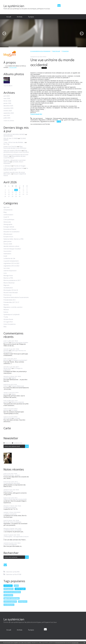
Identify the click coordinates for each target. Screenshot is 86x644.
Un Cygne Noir (8, 322)
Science (6, 312)
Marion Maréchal (9, 283)
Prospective (65, 51)
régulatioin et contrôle (47, 121)
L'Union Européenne (10, 545)
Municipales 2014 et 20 (11, 290)
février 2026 (7, 101)
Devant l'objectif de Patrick (15, 175)
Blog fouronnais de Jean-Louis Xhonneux (15, 147)
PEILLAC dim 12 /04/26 (11, 138)
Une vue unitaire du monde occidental (52, 62)
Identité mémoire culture (11, 246)
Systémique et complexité (12, 315)
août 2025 (7, 115)
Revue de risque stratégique (12, 522)
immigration (23, 601)
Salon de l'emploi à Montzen (12, 150)
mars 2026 (7, 98)
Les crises (7, 268)
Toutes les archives (9, 121)
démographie (9, 589)
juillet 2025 (7, 118)
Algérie (14, 378)
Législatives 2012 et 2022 (11, 263)
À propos (31, 17)
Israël (5, 256)
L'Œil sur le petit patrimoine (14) (14, 168)
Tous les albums (8, 86)
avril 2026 (7, 96)
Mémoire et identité (18, 402)
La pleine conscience (10, 514)
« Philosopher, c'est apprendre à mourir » (16, 537)
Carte (7, 428)
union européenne (10, 601)
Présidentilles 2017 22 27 (11, 302)
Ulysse (13, 394)
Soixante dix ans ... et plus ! (12, 475)
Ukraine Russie (8, 319)
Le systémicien (14, 6)
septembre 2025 (9, 113)
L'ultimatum (7, 166)
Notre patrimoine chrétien (20, 343)
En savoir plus (75, 643)
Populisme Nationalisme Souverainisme (16, 297)
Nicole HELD (7, 368)
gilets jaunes (8, 241)
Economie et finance (10, 229)
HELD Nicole (7, 418)
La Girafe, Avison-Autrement (14, 163)
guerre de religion (70, 120)
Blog (5, 212)
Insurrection (7, 251)
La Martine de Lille (9, 258)
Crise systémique (9, 220)
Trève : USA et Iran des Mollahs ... (14, 142)
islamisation (8, 586)
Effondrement (8, 234)
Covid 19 (6, 217)
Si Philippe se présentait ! (19, 360)
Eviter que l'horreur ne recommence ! (15, 351)
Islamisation (7, 254)
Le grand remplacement (11, 261)
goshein (6, 343)
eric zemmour (8, 595)
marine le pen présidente (12, 592)
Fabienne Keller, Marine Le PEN (13, 239)
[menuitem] (9, 17)
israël (16, 586)
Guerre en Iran (8, 491)
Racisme (6, 305)
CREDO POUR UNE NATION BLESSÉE (15, 499)
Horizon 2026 (8, 244)
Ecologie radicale (9, 227)
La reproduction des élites (12, 483)
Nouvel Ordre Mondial (11, 293)
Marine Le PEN (8, 278)
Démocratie (7, 222)
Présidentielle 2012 (9, 300)
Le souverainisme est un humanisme (40, 51)
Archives (20, 17)
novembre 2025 (8, 108)
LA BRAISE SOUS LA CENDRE (12, 530)
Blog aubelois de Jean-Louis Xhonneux (15, 157)
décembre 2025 (8, 106)
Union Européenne (10, 324)
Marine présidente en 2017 (12, 280)
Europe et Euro (8, 237)
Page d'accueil (56, 51)
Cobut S (6, 386)
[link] (36, 114)
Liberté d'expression (10, 271)
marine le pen (20, 589)
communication (8, 215)
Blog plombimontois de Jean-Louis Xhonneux (16, 151)
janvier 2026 (7, 103)
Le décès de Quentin (10, 507)
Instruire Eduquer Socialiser (12, 249)
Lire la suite (13, 67)
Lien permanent (37, 118)
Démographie (8, 224)
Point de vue (7, 295)
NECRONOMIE (8, 136)
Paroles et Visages (20, 166)
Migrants (6, 285)
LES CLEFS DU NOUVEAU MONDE (14, 134)
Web (5, 327)
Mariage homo (8, 276)
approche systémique (12, 598)
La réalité (14, 410)
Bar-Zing (6, 144)
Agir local (6, 207)
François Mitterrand (18, 386)
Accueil (9, 17)
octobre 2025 (8, 111)
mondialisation (8, 288)
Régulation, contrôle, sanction (13, 307)
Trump (6, 317)
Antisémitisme (8, 210)
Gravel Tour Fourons (10, 146)
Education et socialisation (12, 232)
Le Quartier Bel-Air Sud (16, 169)
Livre (5, 273)
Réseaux (6, 310)
